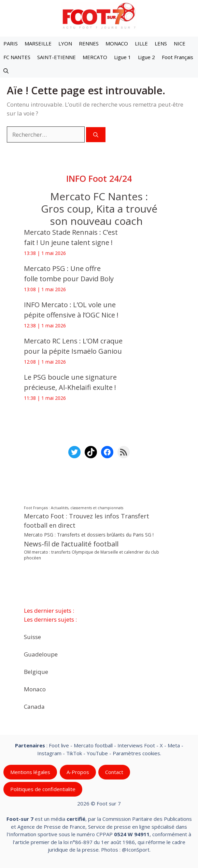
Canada (34, 707)
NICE (180, 43)
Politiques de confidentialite (43, 789)
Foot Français (178, 57)
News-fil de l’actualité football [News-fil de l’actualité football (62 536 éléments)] (71, 544)
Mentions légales (30, 772)
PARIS (11, 43)
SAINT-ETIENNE (56, 57)
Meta (174, 745)
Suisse (32, 637)
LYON (65, 43)
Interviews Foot (136, 745)
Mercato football (93, 745)
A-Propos (78, 772)
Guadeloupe (41, 654)
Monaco (35, 689)
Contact (114, 772)
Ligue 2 (146, 57)
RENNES (89, 43)
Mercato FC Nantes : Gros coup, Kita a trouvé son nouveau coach (99, 209)
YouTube (97, 753)
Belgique (36, 672)
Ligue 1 (123, 57)
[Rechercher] (96, 135)
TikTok (74, 753)
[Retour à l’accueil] (99, 16)
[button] (6, 71)
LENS (161, 43)
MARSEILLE (38, 43)
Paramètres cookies (136, 753)
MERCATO (95, 57)
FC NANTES (17, 57)
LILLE (141, 43)
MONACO (117, 43)
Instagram (49, 753)
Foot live (59, 745)
